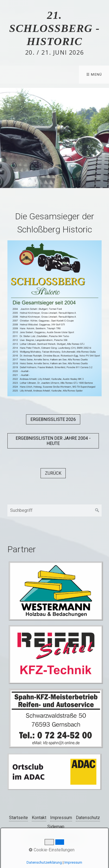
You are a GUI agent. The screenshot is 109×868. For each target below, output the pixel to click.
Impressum (61, 818)
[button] (53, 419)
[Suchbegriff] (55, 510)
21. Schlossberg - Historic (55, 28)
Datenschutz (88, 818)
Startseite (18, 818)
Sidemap (56, 827)
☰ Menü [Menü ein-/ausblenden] (94, 74)
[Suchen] (97, 510)
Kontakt (39, 818)
